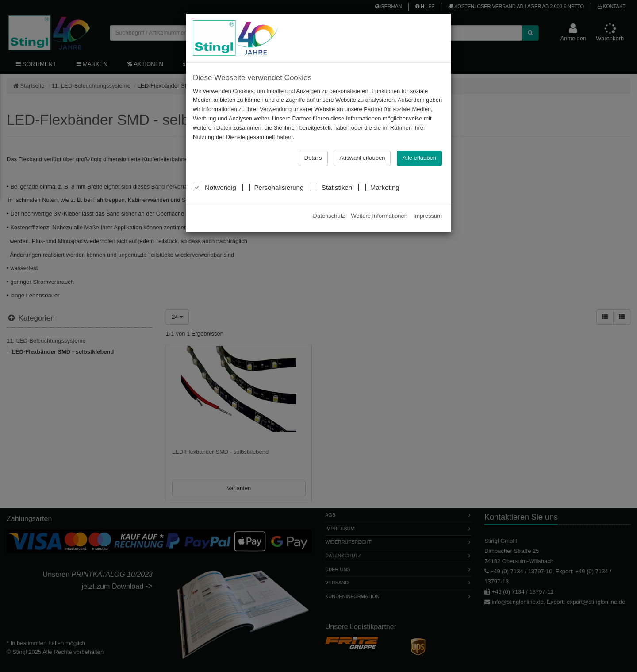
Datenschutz (329, 216)
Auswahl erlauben (362, 158)
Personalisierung (273, 187)
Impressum (428, 216)
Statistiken (331, 187)
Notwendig (215, 187)
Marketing (379, 187)
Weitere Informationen (379, 216)
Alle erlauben (419, 158)
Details (313, 158)
